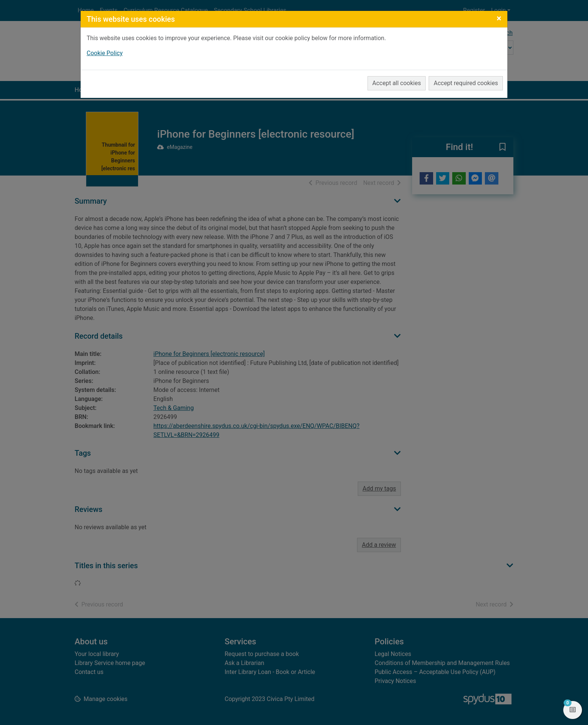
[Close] (499, 18)
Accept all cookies (397, 83)
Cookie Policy (105, 53)
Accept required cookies (466, 83)
